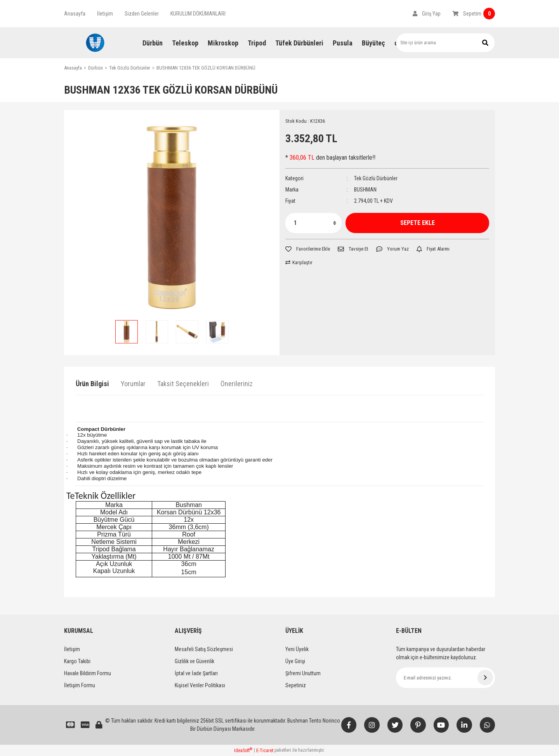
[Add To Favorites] (308, 249)
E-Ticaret (265, 751)
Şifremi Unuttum (303, 673)
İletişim (105, 14)
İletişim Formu (80, 685)
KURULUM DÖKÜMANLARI (198, 14)
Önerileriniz (237, 384)
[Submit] (485, 678)
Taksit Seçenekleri (183, 384)
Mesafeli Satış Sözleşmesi (204, 649)
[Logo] (95, 43)
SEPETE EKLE (418, 223)
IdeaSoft (243, 750)
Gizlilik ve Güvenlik (194, 661)
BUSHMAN (365, 190)
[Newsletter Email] (445, 678)
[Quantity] (313, 223)
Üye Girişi (295, 661)
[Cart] (474, 14)
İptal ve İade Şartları (196, 673)
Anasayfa (75, 14)
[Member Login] (427, 14)
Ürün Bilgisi (92, 384)
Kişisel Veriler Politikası (200, 685)
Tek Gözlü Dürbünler (376, 178)
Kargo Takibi (77, 661)
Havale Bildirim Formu (88, 673)
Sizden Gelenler (142, 14)
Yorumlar (133, 384)
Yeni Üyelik (297, 649)
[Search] (445, 43)
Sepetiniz (296, 685)
